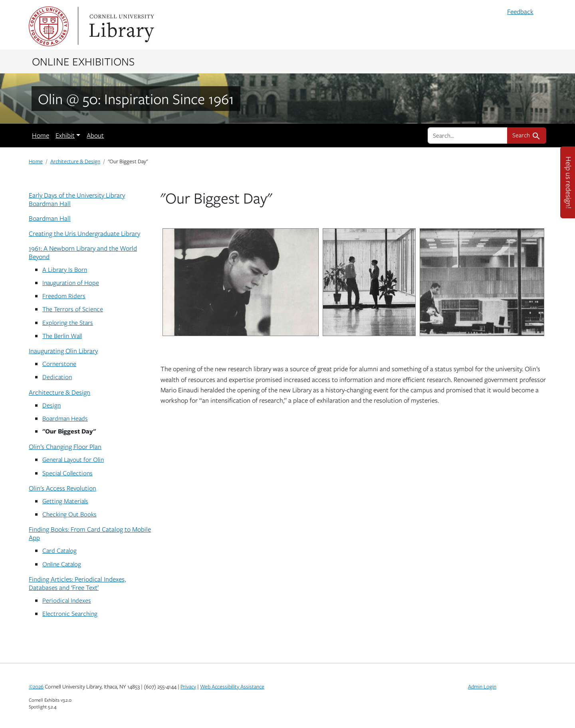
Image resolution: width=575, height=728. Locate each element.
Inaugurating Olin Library (63, 351)
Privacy (188, 686)
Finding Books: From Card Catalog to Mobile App (90, 533)
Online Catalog (62, 564)
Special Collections (67, 473)
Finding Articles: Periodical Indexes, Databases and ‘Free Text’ (77, 583)
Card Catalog (59, 550)
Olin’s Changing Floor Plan (65, 447)
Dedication (57, 377)
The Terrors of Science (73, 309)
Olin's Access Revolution (62, 488)
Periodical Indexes (67, 600)
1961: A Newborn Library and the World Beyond (83, 252)
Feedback (520, 12)
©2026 (36, 686)
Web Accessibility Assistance (232, 686)
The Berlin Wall (62, 335)
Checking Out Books (69, 514)
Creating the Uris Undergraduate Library (84, 233)
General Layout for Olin (73, 459)
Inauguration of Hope (71, 282)
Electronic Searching (70, 613)
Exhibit (65, 135)
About (95, 135)
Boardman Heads (65, 418)
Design (52, 405)
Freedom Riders (64, 296)
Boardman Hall (50, 218)
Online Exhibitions (83, 61)
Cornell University (49, 26)
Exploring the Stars (68, 322)
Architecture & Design (75, 161)
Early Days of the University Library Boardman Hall (77, 199)
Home (41, 135)
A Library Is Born (65, 269)
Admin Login (482, 686)
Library (121, 26)
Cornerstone (59, 363)
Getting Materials (65, 501)
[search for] (468, 135)
